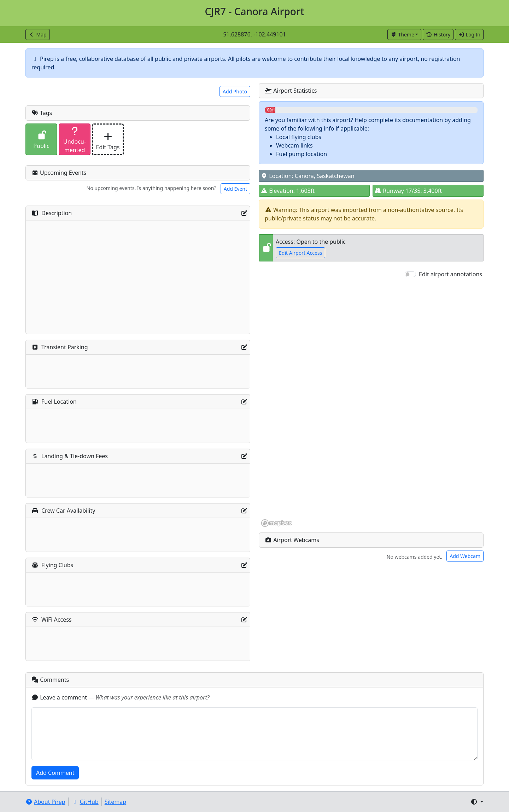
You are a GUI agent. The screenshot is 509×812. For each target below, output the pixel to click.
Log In (469, 34)
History (438, 34)
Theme (402, 34)
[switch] (410, 274)
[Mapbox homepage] (276, 523)
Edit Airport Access (300, 253)
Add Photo (235, 91)
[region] (371, 403)
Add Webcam (465, 556)
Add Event (235, 189)
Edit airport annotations (451, 274)
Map (38, 34)
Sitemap (116, 802)
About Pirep (45, 802)
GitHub (85, 802)
